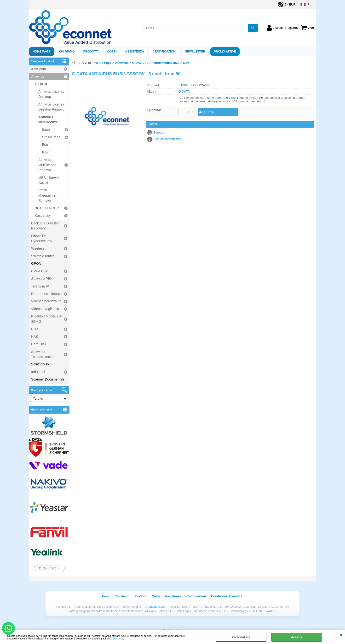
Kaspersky (43, 216)
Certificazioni (164, 52)
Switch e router (43, 256)
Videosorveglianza (45, 309)
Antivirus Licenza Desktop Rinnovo (51, 107)
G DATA (41, 84)
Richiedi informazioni (168, 139)
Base (46, 130)
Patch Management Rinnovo (48, 195)
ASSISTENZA (135, 52)
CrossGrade (51, 137)
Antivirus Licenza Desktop (51, 94)
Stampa (159, 132)
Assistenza (173, 596)
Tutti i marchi (49, 568)
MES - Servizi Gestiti (49, 180)
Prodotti (91, 52)
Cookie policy (117, 639)
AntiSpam (39, 69)
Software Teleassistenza (42, 354)
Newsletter (195, 52)
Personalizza (241, 637)
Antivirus (38, 76)
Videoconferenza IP (46, 301)
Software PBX (42, 279)
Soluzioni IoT (41, 364)
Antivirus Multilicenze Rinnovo (47, 165)
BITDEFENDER (47, 208)
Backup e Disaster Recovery (45, 226)
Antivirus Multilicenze (48, 120)
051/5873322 (157, 607)
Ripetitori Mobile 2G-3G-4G (47, 319)
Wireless (38, 248)
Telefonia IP (40, 286)
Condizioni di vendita (227, 596)
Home (105, 596)
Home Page (42, 52)
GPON (36, 263)
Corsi (112, 52)
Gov (45, 152)
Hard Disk (39, 344)
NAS (35, 337)
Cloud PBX (40, 271)
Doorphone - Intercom (48, 294)
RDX (35, 329)
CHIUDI (341, 635)
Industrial (38, 372)
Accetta (297, 637)
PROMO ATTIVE (225, 52)
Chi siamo (67, 52)
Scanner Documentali (48, 379)
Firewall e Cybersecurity (42, 238)
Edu (45, 145)
